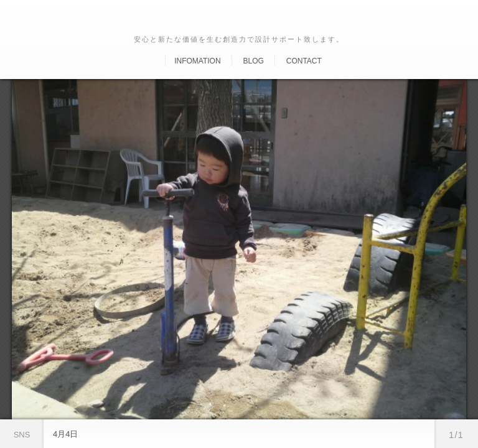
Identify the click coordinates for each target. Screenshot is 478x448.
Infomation (197, 61)
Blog (253, 61)
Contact (304, 61)
